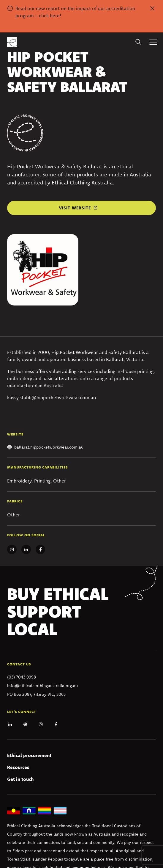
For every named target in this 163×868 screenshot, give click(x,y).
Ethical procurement (29, 755)
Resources (18, 767)
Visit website (75, 208)
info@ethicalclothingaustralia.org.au (42, 686)
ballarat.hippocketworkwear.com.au (49, 447)
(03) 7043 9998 (22, 677)
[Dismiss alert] (152, 8)
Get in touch (20, 779)
